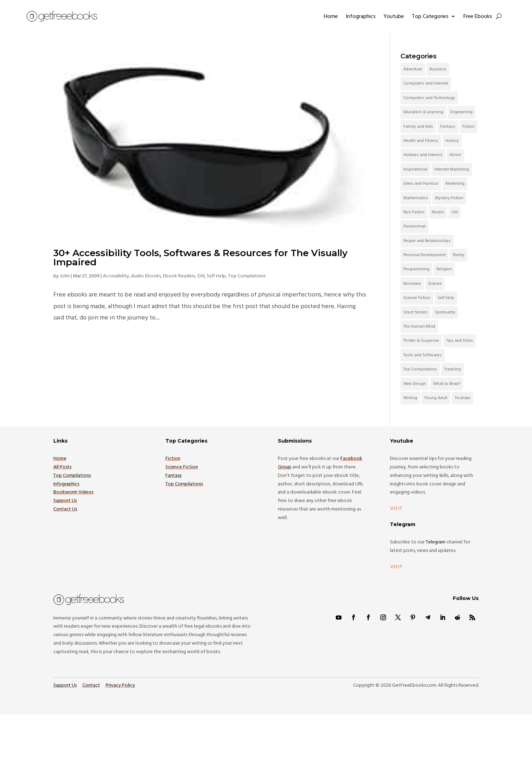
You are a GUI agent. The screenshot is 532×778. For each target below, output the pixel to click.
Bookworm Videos (73, 492)
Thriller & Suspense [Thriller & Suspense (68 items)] (421, 341)
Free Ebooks (478, 16)
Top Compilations (247, 276)
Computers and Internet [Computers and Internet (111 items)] (426, 83)
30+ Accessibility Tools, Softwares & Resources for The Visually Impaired (200, 258)
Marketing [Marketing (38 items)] (455, 183)
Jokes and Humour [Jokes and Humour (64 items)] (421, 183)
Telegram (435, 542)
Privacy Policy (120, 685)
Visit (396, 508)
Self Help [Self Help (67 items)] (446, 298)
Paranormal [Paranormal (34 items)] (414, 226)
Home (331, 16)
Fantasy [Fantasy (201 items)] (448, 126)
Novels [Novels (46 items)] (438, 212)
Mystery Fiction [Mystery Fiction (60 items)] (449, 198)
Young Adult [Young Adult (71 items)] (436, 398)
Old (201, 276)
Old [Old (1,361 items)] (455, 212)
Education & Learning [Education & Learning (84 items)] (423, 112)
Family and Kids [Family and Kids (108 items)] (418, 126)
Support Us (65, 501)
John (65, 276)
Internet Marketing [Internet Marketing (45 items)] (452, 169)
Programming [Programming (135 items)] (416, 269)
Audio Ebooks (146, 276)
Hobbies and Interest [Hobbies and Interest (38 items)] (423, 155)
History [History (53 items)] (452, 141)
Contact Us (65, 509)
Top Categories (430, 16)
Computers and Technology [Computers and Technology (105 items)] (429, 98)
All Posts (62, 467)
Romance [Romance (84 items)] (412, 284)
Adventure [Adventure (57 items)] (413, 69)
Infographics (361, 16)
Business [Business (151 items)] (438, 69)
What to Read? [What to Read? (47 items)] (447, 384)
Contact (91, 685)
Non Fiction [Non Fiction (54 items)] (414, 212)
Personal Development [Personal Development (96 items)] (425, 255)
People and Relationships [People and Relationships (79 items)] (427, 241)
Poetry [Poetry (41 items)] (459, 255)
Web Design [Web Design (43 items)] (415, 384)
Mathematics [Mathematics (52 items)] (416, 198)
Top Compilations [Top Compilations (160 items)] (420, 369)
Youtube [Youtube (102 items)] (463, 398)
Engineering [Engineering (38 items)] (461, 112)
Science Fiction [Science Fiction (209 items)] (417, 298)
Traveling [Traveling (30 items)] (452, 369)
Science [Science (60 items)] (435, 284)
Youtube (394, 16)
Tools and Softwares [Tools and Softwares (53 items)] (423, 355)
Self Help (216, 276)
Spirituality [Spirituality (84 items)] (445, 312)
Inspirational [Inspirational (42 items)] (415, 169)
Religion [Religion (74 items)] (444, 269)
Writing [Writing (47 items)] (410, 398)
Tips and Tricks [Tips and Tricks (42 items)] (460, 341)
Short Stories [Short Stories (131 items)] (416, 312)
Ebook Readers (179, 276)
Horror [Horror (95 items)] (455, 155)
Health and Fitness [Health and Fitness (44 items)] (421, 141)
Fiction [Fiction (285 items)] (469, 126)
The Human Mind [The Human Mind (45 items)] (419, 326)
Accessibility (116, 276)
